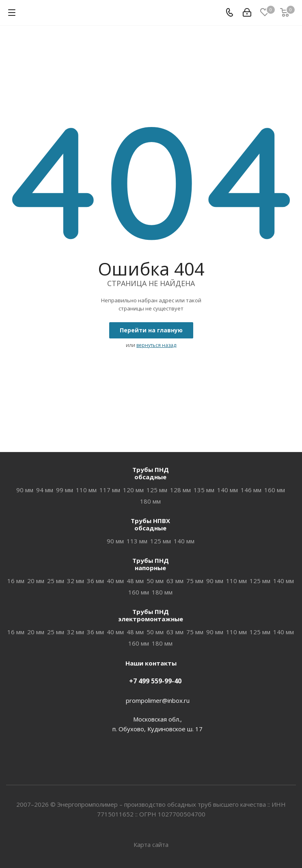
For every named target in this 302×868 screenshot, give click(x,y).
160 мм (275, 490)
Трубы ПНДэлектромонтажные (151, 615)
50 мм (155, 581)
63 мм (175, 581)
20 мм (36, 581)
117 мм (110, 490)
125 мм (157, 490)
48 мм (135, 581)
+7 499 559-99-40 (155, 681)
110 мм (86, 490)
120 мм (133, 490)
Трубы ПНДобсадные (151, 473)
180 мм (150, 501)
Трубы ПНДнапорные (151, 564)
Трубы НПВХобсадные (150, 524)
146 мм (251, 490)
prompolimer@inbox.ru (158, 700)
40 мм (115, 581)
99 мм (65, 490)
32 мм (75, 581)
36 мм (95, 581)
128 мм (180, 490)
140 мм (228, 490)
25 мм (56, 581)
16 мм (16, 581)
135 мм (204, 490)
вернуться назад (156, 345)
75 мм (195, 581)
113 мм (137, 541)
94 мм (45, 490)
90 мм (25, 490)
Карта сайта (151, 844)
